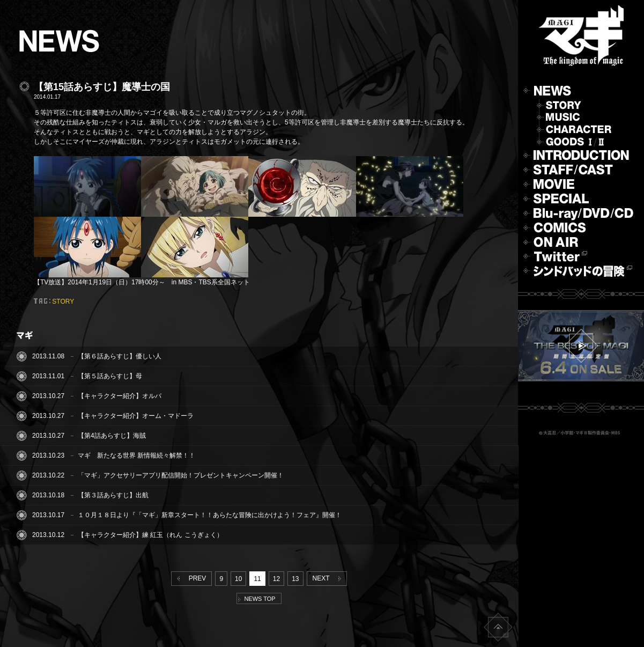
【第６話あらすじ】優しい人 (120, 356)
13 (295, 579)
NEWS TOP (257, 599)
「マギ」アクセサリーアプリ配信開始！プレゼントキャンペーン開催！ (181, 475)
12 (276, 579)
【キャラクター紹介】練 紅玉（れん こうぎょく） (150, 535)
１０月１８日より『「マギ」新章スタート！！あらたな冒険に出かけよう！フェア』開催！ (210, 515)
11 (257, 579)
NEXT (329, 578)
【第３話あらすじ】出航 (113, 495)
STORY (63, 302)
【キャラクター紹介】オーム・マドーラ (136, 416)
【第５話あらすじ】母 (110, 376)
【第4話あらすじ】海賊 (112, 436)
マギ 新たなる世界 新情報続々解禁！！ (136, 455)
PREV (189, 578)
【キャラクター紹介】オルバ (120, 396)
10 (238, 579)
